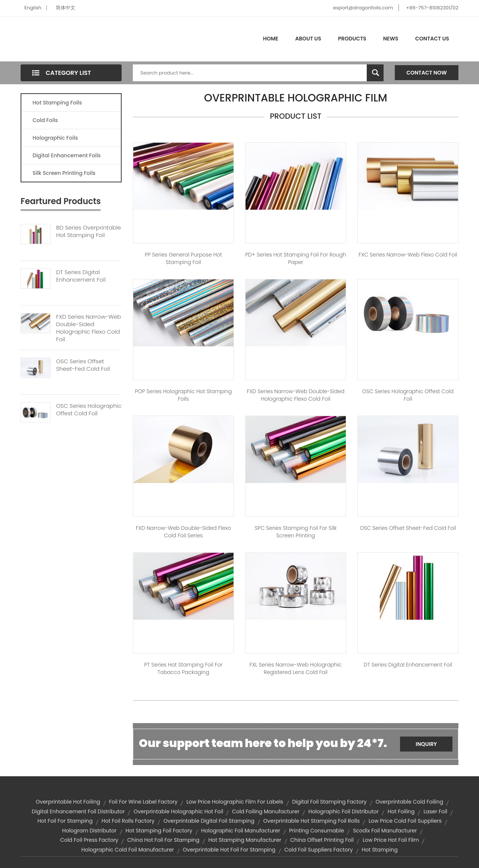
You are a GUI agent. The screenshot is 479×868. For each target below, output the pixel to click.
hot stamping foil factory (159, 831)
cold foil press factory (89, 840)
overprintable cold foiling (410, 802)
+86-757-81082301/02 (432, 8)
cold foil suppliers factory (319, 850)
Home (271, 39)
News (391, 39)
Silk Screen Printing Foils (64, 173)
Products (352, 39)
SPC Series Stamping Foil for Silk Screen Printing (296, 532)
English (33, 8)
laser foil (435, 811)
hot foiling (401, 811)
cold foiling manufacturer (266, 811)
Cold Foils (45, 120)
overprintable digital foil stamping (209, 821)
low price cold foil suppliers (405, 821)
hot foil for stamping (65, 821)
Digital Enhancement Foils (67, 155)
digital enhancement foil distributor (78, 811)
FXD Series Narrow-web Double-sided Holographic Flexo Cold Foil (89, 328)
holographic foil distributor (344, 811)
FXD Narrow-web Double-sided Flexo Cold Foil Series (183, 532)
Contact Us (432, 39)
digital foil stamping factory (329, 802)
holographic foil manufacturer (241, 831)
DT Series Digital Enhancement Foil (81, 276)
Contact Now (427, 73)
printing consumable (316, 831)
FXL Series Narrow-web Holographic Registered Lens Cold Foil (296, 668)
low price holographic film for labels (235, 802)
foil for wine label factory (143, 802)
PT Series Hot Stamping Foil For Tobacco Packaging (183, 668)
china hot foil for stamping (163, 840)
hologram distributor (89, 831)
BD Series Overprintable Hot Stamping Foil (89, 231)
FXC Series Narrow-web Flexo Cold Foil (408, 255)
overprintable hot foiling (68, 802)
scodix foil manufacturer (385, 831)
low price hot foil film (391, 840)
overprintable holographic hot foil (178, 811)
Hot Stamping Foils (57, 103)
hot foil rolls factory (128, 821)
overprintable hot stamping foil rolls (311, 821)
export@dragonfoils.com (363, 8)
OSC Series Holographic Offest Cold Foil (89, 410)
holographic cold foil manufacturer (128, 850)
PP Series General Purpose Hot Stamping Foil (184, 258)
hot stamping (380, 850)
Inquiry (426, 744)
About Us (308, 39)
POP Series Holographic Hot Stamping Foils (184, 395)
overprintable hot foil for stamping (229, 850)
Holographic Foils (55, 138)
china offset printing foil (322, 840)
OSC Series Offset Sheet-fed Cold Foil (83, 365)
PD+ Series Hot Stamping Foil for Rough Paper (296, 258)
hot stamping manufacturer (245, 840)
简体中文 (65, 8)
